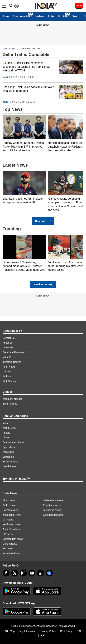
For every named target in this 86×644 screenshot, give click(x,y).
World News (9, 428)
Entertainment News (13, 442)
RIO (79, 631)
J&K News (8, 548)
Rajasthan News (52, 505)
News (5, 49)
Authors (7, 376)
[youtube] (32, 573)
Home (6, 16)
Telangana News (52, 510)
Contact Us (9, 338)
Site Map (10, 631)
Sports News (9, 447)
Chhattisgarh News (13, 539)
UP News (8, 534)
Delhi (6, 77)
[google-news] (49, 573)
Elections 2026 (22, 16)
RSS (43, 635)
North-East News (12, 524)
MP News (8, 520)
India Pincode (10, 404)
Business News (11, 462)
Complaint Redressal (14, 352)
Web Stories (9, 381)
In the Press (9, 357)
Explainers (8, 457)
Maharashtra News (53, 500)
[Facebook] (6, 573)
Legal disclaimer (28, 631)
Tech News (8, 452)
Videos (40, 16)
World (76, 16)
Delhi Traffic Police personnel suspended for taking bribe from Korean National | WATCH (27, 67)
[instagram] (23, 573)
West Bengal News (53, 515)
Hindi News (9, 367)
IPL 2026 (63, 16)
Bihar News (9, 500)
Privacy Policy (48, 631)
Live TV (7, 372)
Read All (43, 221)
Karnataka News (11, 553)
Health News (9, 466)
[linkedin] (41, 573)
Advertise (8, 348)
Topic (14, 49)
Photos (6, 433)
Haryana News (11, 510)
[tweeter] (15, 573)
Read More (43, 285)
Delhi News (9, 505)
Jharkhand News (12, 515)
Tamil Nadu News (12, 529)
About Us (8, 343)
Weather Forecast (12, 399)
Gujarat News (10, 544)
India (51, 16)
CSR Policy (66, 631)
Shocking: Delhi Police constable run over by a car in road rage (28, 89)
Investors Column (12, 362)
